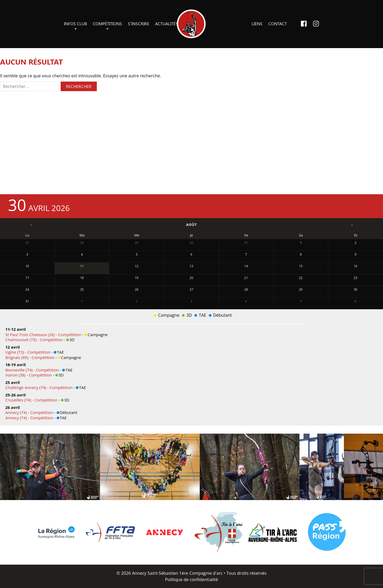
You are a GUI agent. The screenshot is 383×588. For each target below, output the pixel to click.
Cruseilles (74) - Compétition (32, 400)
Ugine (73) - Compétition (28, 352)
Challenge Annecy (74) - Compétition (39, 387)
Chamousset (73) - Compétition (35, 340)
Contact (278, 24)
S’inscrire (139, 24)
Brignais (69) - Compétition (30, 357)
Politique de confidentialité (191, 579)
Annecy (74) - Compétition (30, 412)
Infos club (75, 24)
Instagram (316, 24)
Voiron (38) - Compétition (29, 375)
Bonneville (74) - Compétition (33, 370)
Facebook (304, 24)
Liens (257, 24)
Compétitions (107, 24)
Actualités (166, 24)
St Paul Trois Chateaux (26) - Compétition (44, 335)
